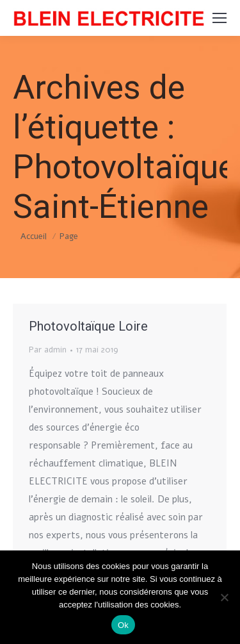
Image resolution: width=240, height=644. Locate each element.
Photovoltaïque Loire (88, 326)
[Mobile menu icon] (220, 18)
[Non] (224, 597)
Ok (123, 625)
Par (48, 350)
